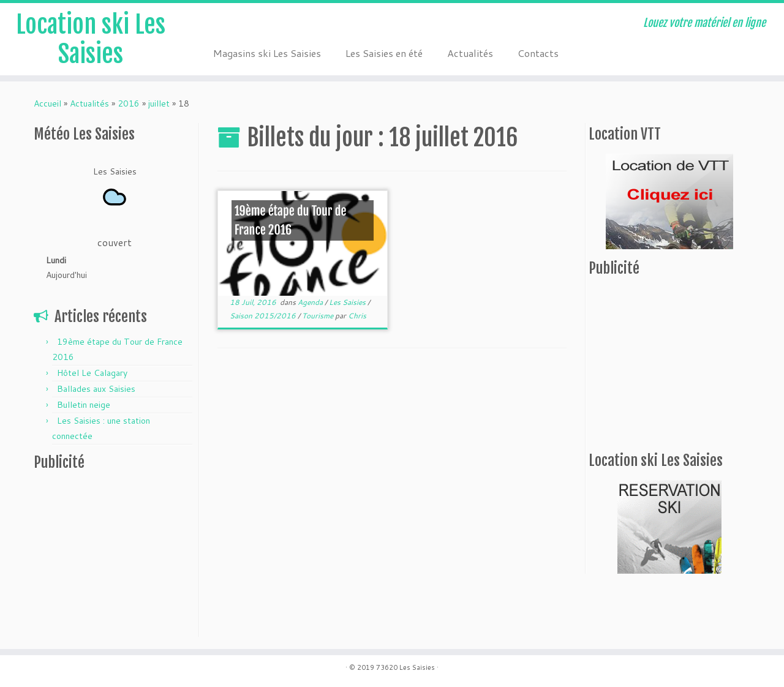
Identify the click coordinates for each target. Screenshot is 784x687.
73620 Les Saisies (405, 667)
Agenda (311, 302)
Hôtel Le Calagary (92, 373)
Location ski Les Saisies (91, 39)
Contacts (538, 53)
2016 (129, 103)
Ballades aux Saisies (96, 389)
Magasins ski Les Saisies (267, 53)
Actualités (470, 53)
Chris (357, 316)
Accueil (47, 103)
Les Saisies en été (384, 53)
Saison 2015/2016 (264, 316)
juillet (159, 103)
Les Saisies (348, 302)
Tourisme (318, 316)
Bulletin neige (84, 405)
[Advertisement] (110, 557)
